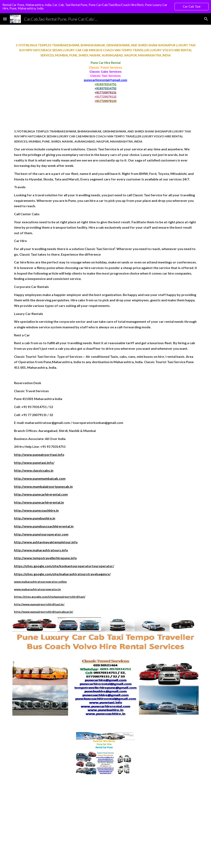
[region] (105, 7)
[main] (106, 73)
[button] (5, 19)
